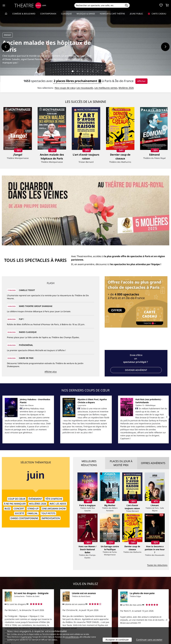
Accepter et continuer (117, 640)
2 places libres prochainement (77, 81)
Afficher (141, 81)
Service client (51, 617)
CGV (46, 623)
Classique (66, 14)
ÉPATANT (8, 35)
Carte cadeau (157, 14)
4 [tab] (88, 71)
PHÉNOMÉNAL (26, 278)
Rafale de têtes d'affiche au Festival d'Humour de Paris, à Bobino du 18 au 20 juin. (46, 257)
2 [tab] (78, 71)
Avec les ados (58, 437)
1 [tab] (73, 71)
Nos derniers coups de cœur (86, 323)
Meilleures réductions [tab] (89, 396)
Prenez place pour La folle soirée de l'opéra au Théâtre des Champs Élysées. (43, 270)
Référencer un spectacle (99, 617)
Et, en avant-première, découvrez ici (116, 197)
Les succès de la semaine (86, 102)
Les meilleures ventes (106, 88)
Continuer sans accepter (149, 640)
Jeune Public (136, 14)
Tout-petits (48, 446)
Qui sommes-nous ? (11, 617)
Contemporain (48, 14)
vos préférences (72, 637)
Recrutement (8, 620)
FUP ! (21, 252)
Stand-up (33, 442)
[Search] (99, 5)
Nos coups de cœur (65, 88)
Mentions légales (10, 623)
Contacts (6, 626)
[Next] (165, 128)
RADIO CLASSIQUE (28, 265)
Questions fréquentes (55, 620)
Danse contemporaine (24, 451)
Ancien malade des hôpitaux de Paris (47, 46)
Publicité (91, 620)
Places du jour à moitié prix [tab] (121, 396)
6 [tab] (98, 71)
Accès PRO (92, 623)
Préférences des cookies (56, 626)
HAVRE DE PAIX (26, 291)
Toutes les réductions (157, 498)
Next (165, 47)
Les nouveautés (85, 88)
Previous (6, 47)
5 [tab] (93, 71)
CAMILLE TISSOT (27, 223)
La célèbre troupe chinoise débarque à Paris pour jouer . (39, 244)
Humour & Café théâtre (112, 14)
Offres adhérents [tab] (153, 396)
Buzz (7, 442)
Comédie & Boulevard (24, 14)
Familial (33, 446)
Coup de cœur (17, 432)
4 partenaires (26, 637)
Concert (19, 442)
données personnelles (62, 623)
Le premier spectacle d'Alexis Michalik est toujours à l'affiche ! (36, 283)
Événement (35, 432)
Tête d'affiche (54, 432)
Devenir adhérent (136, 303)
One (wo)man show (54, 442)
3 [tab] (83, 71)
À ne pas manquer (15, 437)
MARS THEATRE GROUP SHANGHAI (36, 239)
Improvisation (51, 451)
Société (19, 446)
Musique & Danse (86, 14)
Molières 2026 (126, 88)
